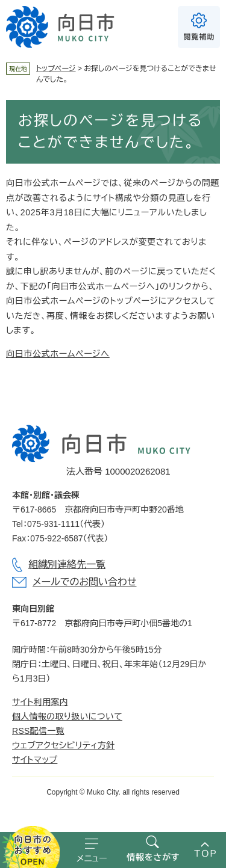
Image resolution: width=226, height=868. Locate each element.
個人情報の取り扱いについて (67, 716)
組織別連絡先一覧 (67, 565)
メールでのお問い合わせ (84, 582)
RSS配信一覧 (38, 731)
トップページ (56, 69)
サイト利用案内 (40, 702)
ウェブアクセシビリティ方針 (63, 745)
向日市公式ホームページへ (58, 354)
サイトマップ (35, 760)
